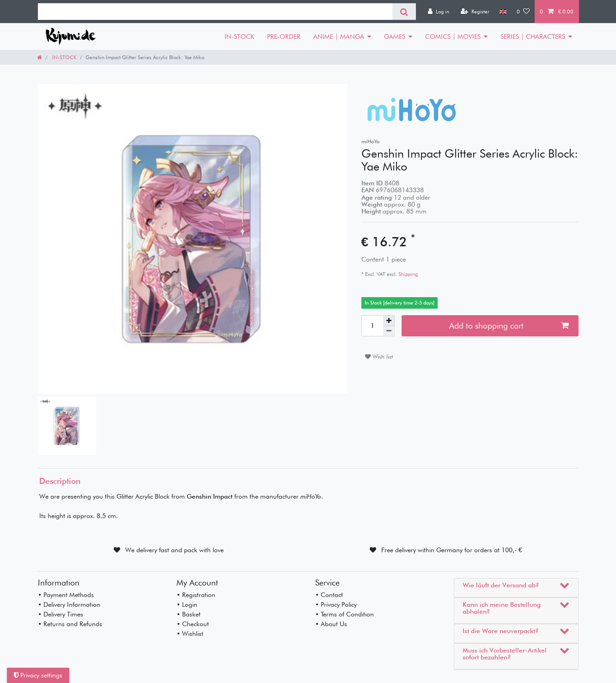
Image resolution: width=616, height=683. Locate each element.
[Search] (404, 12)
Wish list (379, 357)
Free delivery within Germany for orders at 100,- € (452, 550)
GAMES (395, 37)
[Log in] (439, 12)
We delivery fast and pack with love (174, 550)
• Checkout (193, 624)
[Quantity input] (372, 326)
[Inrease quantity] (389, 321)
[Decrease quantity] (389, 332)
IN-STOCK (239, 37)
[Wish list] (523, 12)
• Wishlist (190, 634)
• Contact (329, 595)
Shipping (407, 274)
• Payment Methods (66, 595)
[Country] (503, 12)
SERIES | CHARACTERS (533, 37)
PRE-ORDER (284, 37)
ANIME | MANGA (339, 37)
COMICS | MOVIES (453, 37)
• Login (187, 604)
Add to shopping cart (509, 326)
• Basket (189, 614)
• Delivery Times (61, 614)
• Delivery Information (69, 604)
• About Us (331, 624)
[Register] (475, 12)
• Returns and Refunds (70, 624)
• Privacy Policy (336, 604)
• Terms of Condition (345, 614)
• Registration (196, 595)
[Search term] (215, 12)
